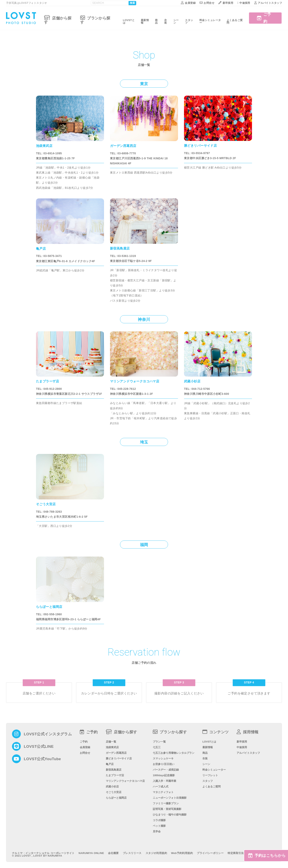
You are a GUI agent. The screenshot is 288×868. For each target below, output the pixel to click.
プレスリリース (132, 853)
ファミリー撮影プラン (166, 803)
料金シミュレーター (210, 21)
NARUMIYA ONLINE (91, 853)
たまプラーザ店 (115, 775)
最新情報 (145, 21)
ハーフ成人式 (161, 787)
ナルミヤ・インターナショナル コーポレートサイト (43, 853)
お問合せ (207, 3)
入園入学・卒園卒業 (164, 781)
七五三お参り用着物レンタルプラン (174, 753)
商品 (156, 21)
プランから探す (95, 20)
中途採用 (244, 3)
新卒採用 (226, 3)
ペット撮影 (159, 826)
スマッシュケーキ (163, 758)
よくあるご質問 (235, 21)
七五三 (157, 747)
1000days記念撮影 (164, 775)
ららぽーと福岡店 (116, 798)
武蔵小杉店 (112, 787)
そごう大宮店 (114, 792)
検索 (132, 3)
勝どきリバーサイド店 (119, 758)
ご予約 (264, 18)
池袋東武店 (112, 747)
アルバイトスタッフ (268, 3)
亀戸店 (110, 764)
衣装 (165, 21)
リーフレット (210, 775)
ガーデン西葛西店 (116, 753)
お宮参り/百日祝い (164, 764)
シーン (176, 21)
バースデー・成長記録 (166, 770)
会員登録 (188, 3)
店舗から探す (58, 20)
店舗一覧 (111, 742)
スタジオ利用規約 (156, 853)
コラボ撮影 (159, 820)
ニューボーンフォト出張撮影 (170, 798)
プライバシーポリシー (210, 853)
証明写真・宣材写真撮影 (167, 809)
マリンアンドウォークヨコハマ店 (125, 781)
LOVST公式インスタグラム (48, 734)
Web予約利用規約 (182, 853)
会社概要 (113, 853)
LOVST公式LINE (39, 746)
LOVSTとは (129, 21)
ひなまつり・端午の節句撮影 (170, 815)
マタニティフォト (163, 792)
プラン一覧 (159, 742)
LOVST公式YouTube (42, 759)
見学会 (157, 831)
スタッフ (189, 21)
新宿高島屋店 (114, 770)
